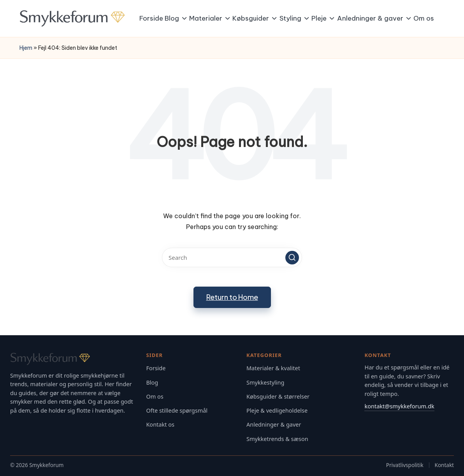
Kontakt (444, 465)
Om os (155, 396)
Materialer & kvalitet (273, 368)
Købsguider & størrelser (278, 396)
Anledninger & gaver (274, 424)
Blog (152, 382)
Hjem (26, 48)
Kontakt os (160, 424)
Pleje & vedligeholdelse (277, 410)
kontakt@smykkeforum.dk (399, 406)
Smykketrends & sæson (277, 439)
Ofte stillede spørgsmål (177, 410)
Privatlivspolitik (405, 465)
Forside (156, 368)
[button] (292, 258)
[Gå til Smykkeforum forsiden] (73, 359)
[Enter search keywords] (232, 257)
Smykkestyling (265, 382)
